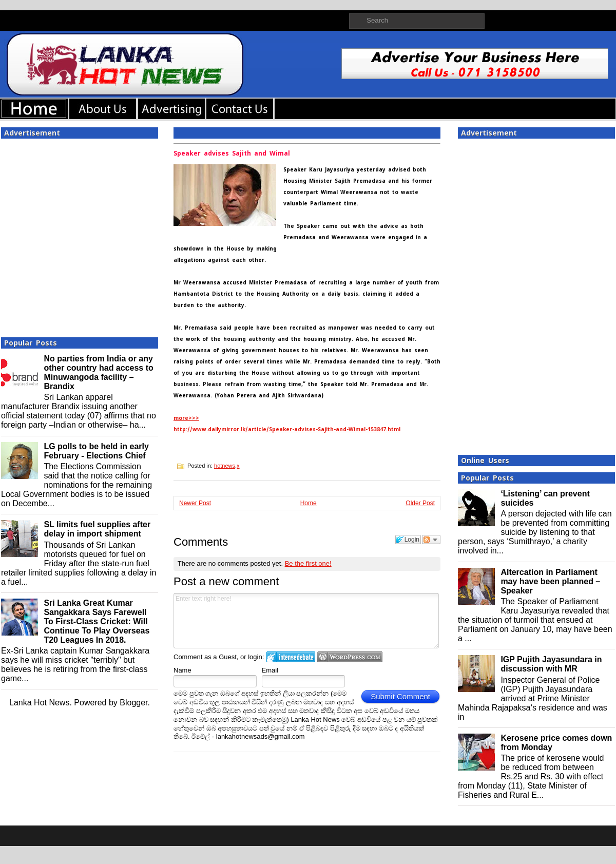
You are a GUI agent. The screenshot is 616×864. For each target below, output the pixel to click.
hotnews (225, 466)
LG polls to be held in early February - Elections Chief (96, 451)
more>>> (186, 418)
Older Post (420, 503)
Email (270, 670)
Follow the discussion (431, 540)
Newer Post (195, 503)
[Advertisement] (96, 235)
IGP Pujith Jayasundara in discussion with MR (551, 664)
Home (309, 503)
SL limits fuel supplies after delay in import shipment (97, 529)
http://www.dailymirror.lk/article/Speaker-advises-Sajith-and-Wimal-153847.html (287, 429)
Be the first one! (308, 563)
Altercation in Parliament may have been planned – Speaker (550, 581)
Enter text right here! (306, 621)
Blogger (133, 703)
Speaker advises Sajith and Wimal (232, 153)
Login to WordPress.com (350, 657)
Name (182, 670)
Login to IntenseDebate (291, 657)
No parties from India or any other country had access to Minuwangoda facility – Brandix (98, 372)
